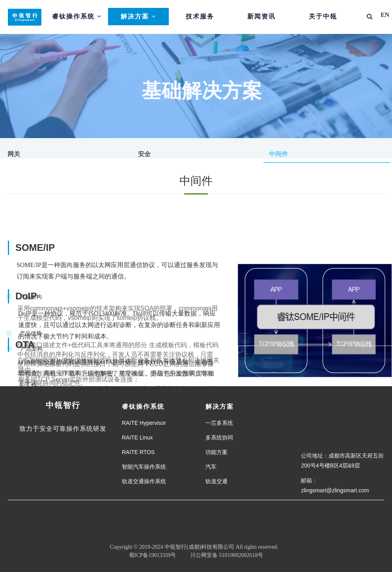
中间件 (278, 154)
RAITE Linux (137, 437)
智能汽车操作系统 (144, 467)
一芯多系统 (219, 423)
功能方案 (217, 452)
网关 (14, 154)
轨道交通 (217, 481)
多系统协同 (219, 437)
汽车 (211, 467)
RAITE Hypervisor (144, 423)
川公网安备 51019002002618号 (222, 555)
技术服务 (200, 16)
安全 (144, 154)
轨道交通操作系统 (144, 481)
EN (385, 15)
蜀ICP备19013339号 (153, 555)
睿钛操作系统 (77, 16)
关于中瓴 (323, 16)
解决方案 (138, 16)
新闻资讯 (261, 16)
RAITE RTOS (138, 452)
